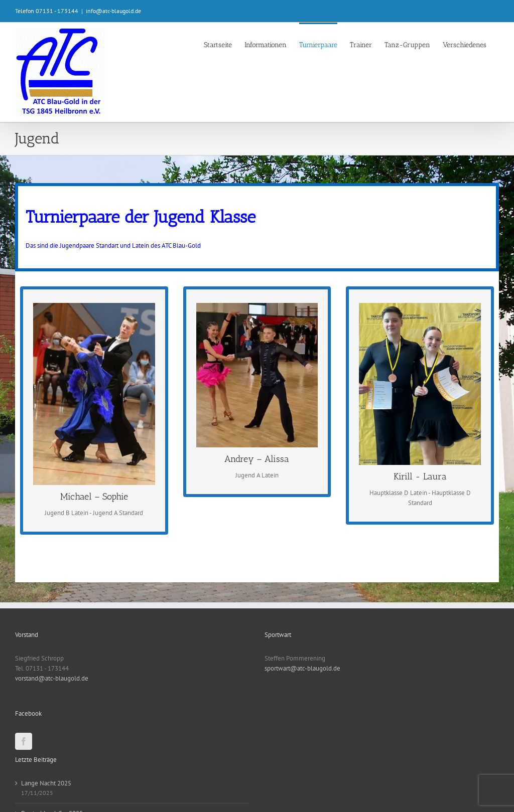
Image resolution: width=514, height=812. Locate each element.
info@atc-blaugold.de (113, 11)
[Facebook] (24, 741)
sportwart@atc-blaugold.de (302, 668)
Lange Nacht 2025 (46, 783)
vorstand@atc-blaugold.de (52, 678)
